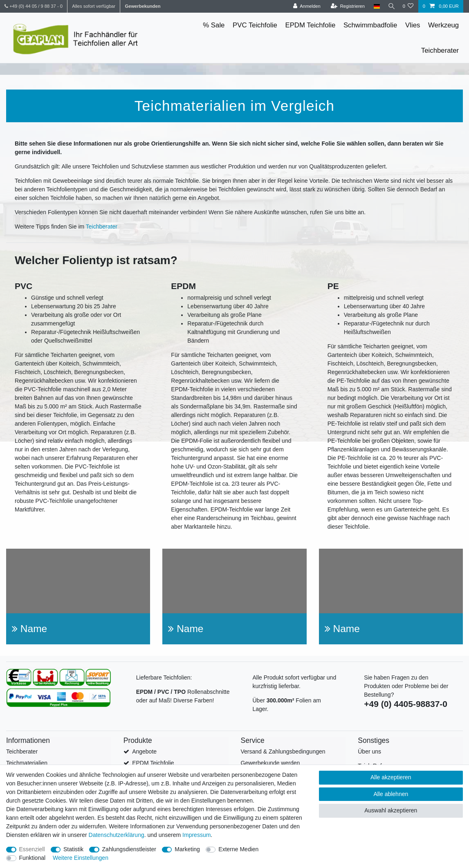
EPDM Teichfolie (310, 25)
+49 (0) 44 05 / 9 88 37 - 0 (34, 6)
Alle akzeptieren (391, 777)
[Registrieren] (345, 6)
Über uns (369, 751)
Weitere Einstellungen (81, 858)
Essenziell (32, 849)
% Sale (214, 25)
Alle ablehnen (391, 794)
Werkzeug (443, 25)
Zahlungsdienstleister (129, 849)
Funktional (33, 858)
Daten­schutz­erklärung (117, 835)
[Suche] (390, 6)
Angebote (144, 751)
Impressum (196, 835)
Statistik (73, 849)
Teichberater (440, 50)
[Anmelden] (304, 6)
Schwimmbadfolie (370, 25)
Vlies (413, 25)
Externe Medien (238, 849)
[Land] (374, 6)
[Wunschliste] (408, 6)
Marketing (187, 849)
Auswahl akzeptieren (391, 810)
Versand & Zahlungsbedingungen (283, 751)
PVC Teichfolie (255, 25)
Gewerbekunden (142, 6)
